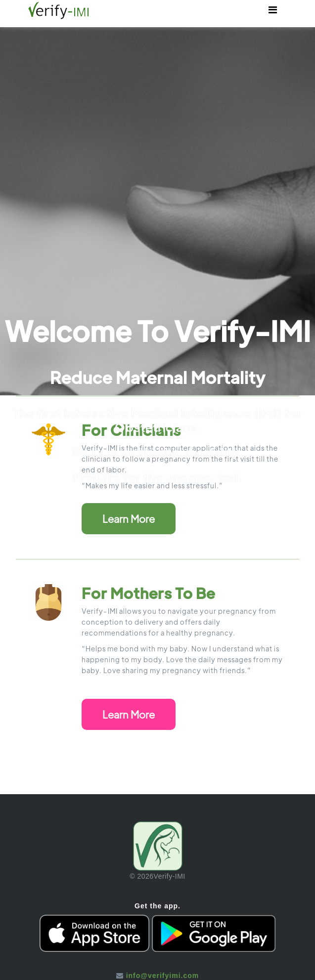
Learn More (129, 519)
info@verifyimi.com (163, 976)
